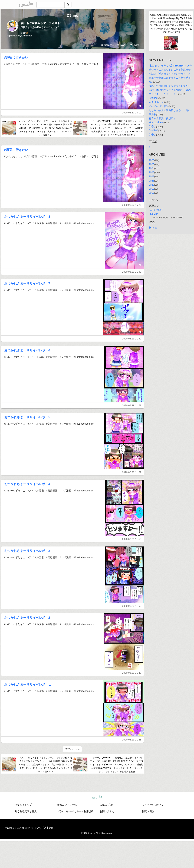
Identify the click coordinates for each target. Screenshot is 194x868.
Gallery (106, 45)
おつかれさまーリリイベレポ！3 (27, 551)
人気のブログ (107, 805)
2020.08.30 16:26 (132, 205)
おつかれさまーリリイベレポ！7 (27, 284)
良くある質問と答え (26, 811)
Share (134, 45)
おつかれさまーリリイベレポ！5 (27, 417)
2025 (152, 164)
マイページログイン (153, 805)
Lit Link (154, 214)
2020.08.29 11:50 (132, 539)
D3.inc (72, 15)
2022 (152, 176)
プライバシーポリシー (69, 811)
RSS (153, 228)
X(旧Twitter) (157, 210)
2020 (152, 185)
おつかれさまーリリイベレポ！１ (28, 685)
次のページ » (73, 749)
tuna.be (97, 797)
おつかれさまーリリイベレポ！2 (27, 618)
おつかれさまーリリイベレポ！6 (27, 350)
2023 (152, 172)
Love (121, 45)
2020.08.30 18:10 (132, 113)
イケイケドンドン (159, 106)
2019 (152, 189)
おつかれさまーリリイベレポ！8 (27, 217)
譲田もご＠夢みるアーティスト (40, 23)
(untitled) (154, 98)
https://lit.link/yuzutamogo (20, 36)
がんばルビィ (156, 102)
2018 (152, 193)
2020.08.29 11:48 (132, 740)
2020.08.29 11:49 (132, 673)
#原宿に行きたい (16, 58)
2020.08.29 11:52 (132, 272)
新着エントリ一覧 (67, 805)
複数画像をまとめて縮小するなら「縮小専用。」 (31, 828)
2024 (152, 168)
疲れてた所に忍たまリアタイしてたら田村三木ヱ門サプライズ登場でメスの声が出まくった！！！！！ (170, 90)
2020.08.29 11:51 (132, 405)
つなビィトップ (23, 805)
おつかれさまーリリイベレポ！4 (27, 484)
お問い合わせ (107, 811)
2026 (152, 160)
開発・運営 (148, 811)
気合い (153, 126)
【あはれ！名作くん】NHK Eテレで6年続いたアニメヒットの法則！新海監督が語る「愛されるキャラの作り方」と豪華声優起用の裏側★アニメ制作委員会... (171, 74)
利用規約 (89, 811)
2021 (152, 181)
